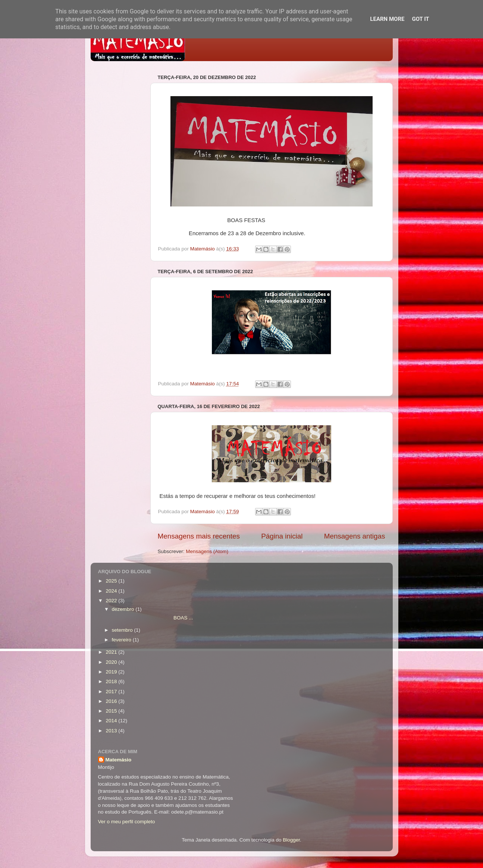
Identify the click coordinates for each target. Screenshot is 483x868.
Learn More (387, 19)
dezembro (124, 609)
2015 (112, 711)
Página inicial (282, 536)
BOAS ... (152, 618)
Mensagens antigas (355, 536)
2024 (112, 591)
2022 (112, 601)
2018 (112, 681)
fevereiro (122, 640)
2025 (112, 581)
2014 (112, 721)
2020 (112, 662)
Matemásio (119, 760)
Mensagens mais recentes (199, 536)
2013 (112, 731)
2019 (112, 672)
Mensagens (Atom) (207, 551)
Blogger (291, 840)
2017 (112, 692)
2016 (112, 701)
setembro (123, 630)
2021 (112, 652)
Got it (420, 19)
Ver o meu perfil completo (127, 822)
